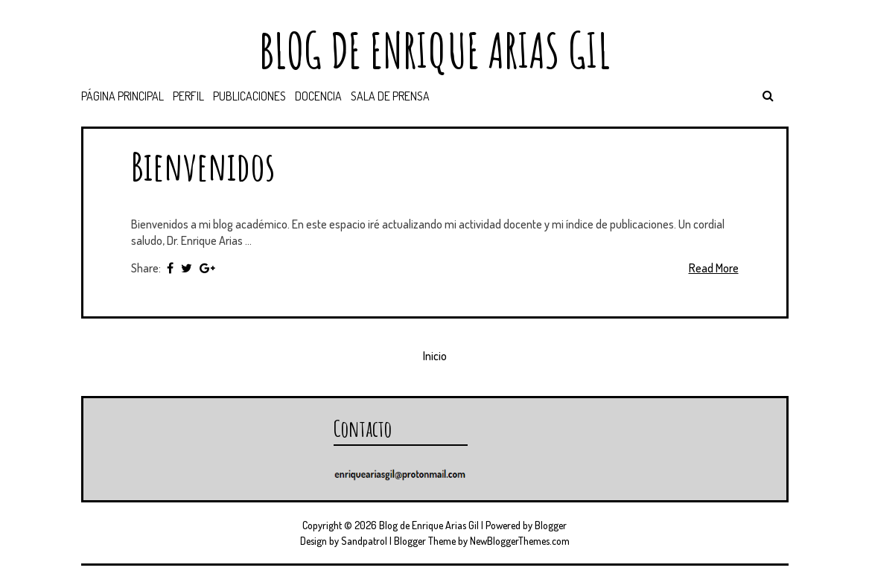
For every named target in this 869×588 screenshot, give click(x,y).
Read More (714, 268)
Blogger (551, 525)
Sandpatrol (364, 541)
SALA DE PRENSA (390, 96)
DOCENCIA (318, 96)
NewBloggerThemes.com (520, 541)
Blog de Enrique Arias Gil (435, 50)
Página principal (122, 96)
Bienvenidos (203, 166)
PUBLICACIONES (249, 96)
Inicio (435, 356)
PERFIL (188, 96)
